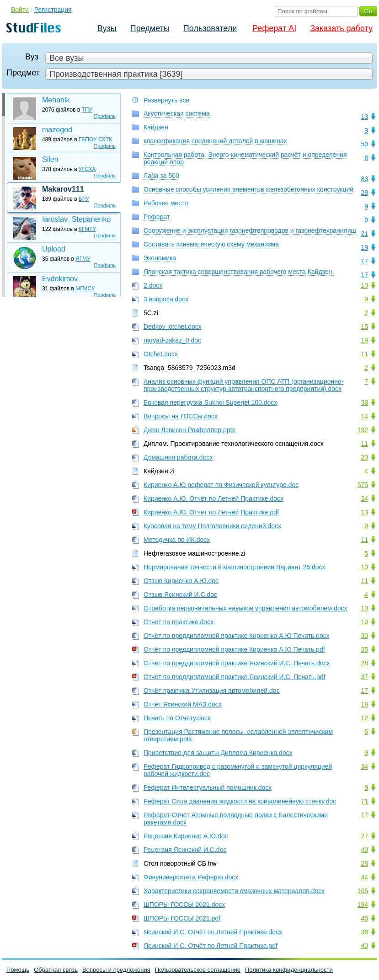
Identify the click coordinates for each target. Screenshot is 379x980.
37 (364, 677)
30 (364, 636)
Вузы (107, 28)
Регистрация (53, 10)
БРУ (84, 199)
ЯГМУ (83, 259)
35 (364, 649)
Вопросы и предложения (116, 970)
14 (364, 416)
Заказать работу (341, 28)
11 (364, 354)
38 (364, 402)
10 (364, 285)
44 (364, 877)
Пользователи (210, 28)
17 (364, 261)
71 (364, 801)
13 (364, 117)
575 (363, 485)
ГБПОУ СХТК (95, 139)
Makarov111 (63, 189)
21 (364, 234)
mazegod (57, 130)
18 (364, 704)
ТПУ (87, 110)
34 (364, 766)
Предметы (150, 28)
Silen (50, 159)
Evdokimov (60, 279)
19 (364, 247)
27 (364, 836)
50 (364, 144)
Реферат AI (274, 28)
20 (364, 457)
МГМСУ (85, 289)
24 (364, 498)
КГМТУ (87, 229)
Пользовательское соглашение (198, 970)
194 (363, 905)
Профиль (105, 116)
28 (364, 193)
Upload (54, 249)
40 (364, 850)
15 (364, 327)
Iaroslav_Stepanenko (76, 219)
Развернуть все (166, 100)
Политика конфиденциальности (289, 970)
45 (364, 918)
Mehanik (56, 100)
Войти (20, 10)
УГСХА (87, 169)
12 (364, 718)
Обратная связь (56, 970)
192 (363, 430)
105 (363, 891)
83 (364, 179)
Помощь (18, 970)
